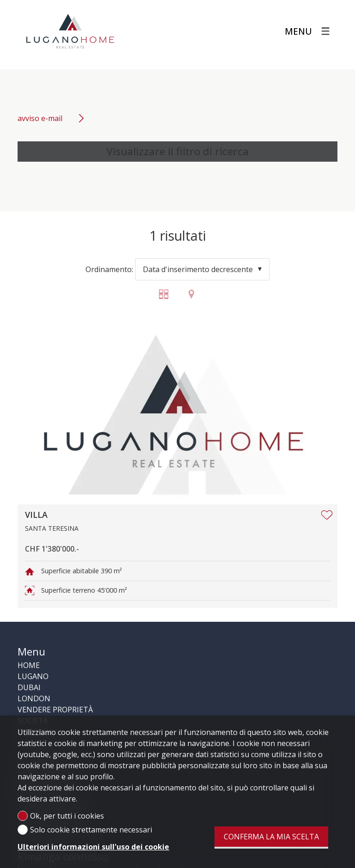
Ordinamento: (109, 269)
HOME (29, 665)
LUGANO (33, 676)
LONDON (34, 698)
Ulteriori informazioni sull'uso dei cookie (93, 847)
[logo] (70, 31)
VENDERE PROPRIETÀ (55, 710)
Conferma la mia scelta (271, 837)
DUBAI (29, 687)
